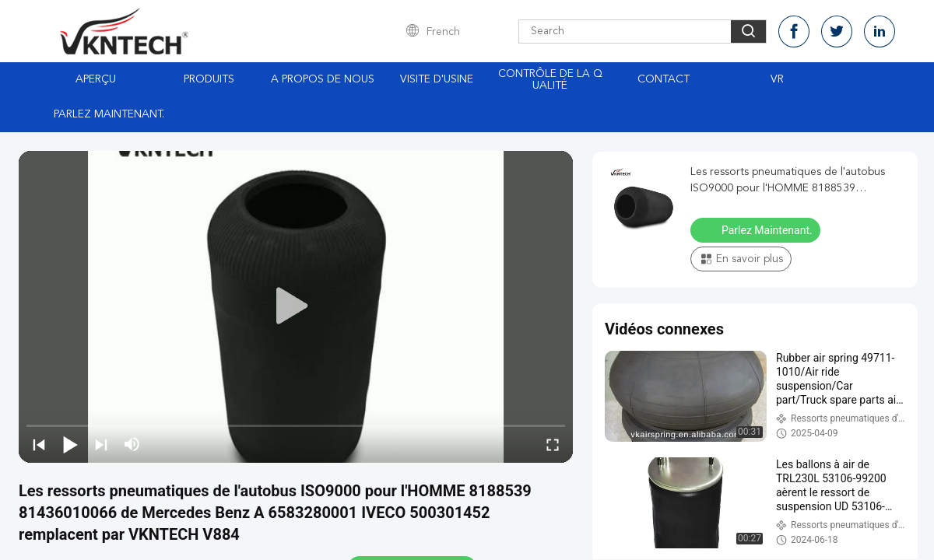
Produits (209, 79)
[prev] (39, 444)
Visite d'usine (437, 79)
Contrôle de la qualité (550, 80)
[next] (101, 444)
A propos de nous (323, 79)
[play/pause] (70, 444)
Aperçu (96, 79)
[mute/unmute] (132, 444)
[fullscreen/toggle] (553, 444)
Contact (664, 79)
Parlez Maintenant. (109, 114)
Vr (777, 79)
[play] (296, 306)
